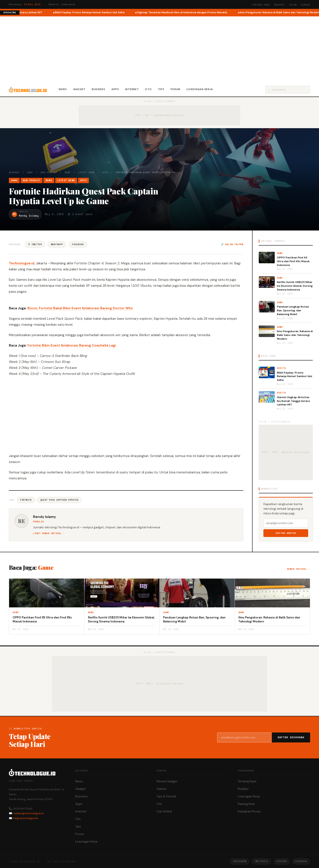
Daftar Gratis (286, 533)
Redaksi (280, 5)
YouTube (282, 861)
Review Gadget (167, 781)
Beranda (14, 172)
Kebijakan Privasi (249, 811)
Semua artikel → (299, 569)
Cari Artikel (164, 811)
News (63, 89)
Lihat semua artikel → (49, 533)
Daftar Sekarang (291, 737)
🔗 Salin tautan (232, 244)
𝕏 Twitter (35, 244)
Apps (115, 89)
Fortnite (26, 500)
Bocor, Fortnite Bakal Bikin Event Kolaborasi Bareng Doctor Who (80, 308)
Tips (161, 89)
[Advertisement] (159, 50)
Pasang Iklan (246, 804)
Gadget (79, 89)
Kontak (306, 5)
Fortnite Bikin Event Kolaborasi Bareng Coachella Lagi (72, 345)
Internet (132, 89)
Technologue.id (22, 263)
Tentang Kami (261, 5)
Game (30, 172)
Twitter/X (261, 861)
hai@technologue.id (25, 818)
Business (98, 89)
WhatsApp (57, 244)
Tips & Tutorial (166, 796)
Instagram (239, 861)
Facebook (78, 244)
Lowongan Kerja (200, 89)
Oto (148, 89)
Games (161, 789)
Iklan (293, 5)
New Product (49, 172)
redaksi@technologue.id (28, 813)
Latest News (87, 172)
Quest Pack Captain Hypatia (59, 500)
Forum (176, 89)
